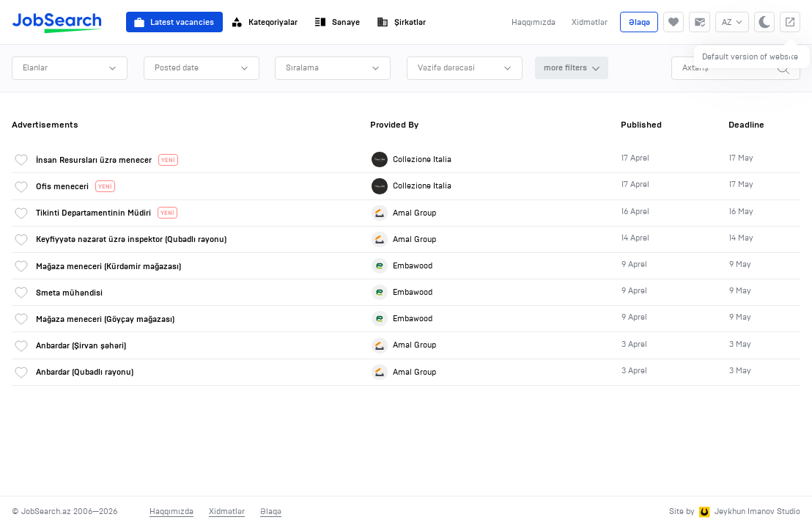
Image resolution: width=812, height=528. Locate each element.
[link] (406, 159)
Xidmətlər (590, 22)
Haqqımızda (534, 22)
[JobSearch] (58, 22)
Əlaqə (639, 22)
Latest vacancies (174, 22)
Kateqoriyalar (264, 22)
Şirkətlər (401, 22)
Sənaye (337, 22)
